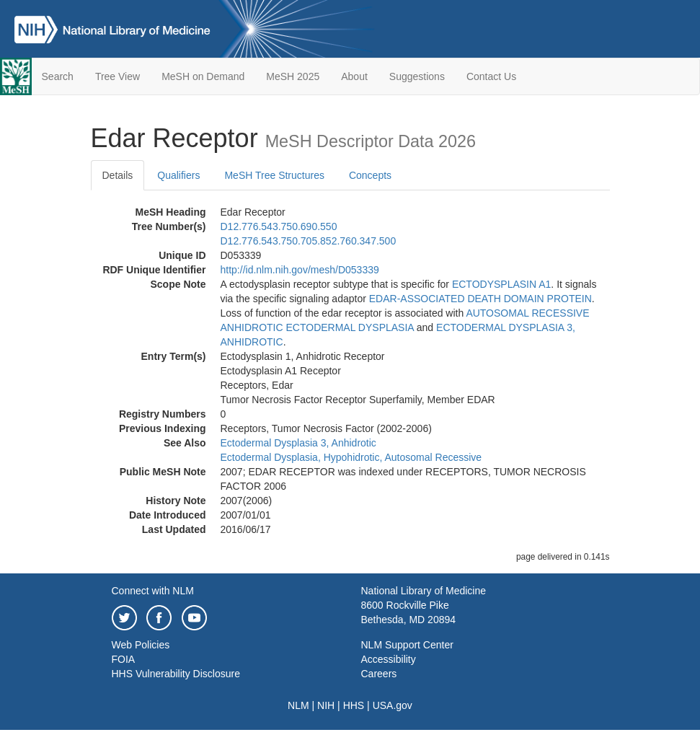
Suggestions (417, 76)
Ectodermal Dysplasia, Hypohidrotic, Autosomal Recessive (351, 457)
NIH (326, 705)
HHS (354, 705)
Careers (379, 674)
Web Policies (141, 645)
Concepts (370, 175)
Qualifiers (178, 175)
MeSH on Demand (203, 76)
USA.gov (393, 705)
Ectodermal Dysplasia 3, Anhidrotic (298, 443)
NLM (298, 705)
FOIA (124, 659)
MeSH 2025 (293, 76)
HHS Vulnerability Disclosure (176, 674)
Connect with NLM (153, 591)
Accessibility (389, 659)
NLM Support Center (407, 645)
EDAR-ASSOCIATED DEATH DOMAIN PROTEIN (480, 299)
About (354, 76)
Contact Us (491, 76)
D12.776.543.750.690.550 (279, 226)
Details (118, 175)
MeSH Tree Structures (274, 175)
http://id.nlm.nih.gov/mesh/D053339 (300, 270)
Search (58, 76)
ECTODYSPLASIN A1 (501, 284)
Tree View (118, 76)
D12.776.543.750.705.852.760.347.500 (309, 241)
